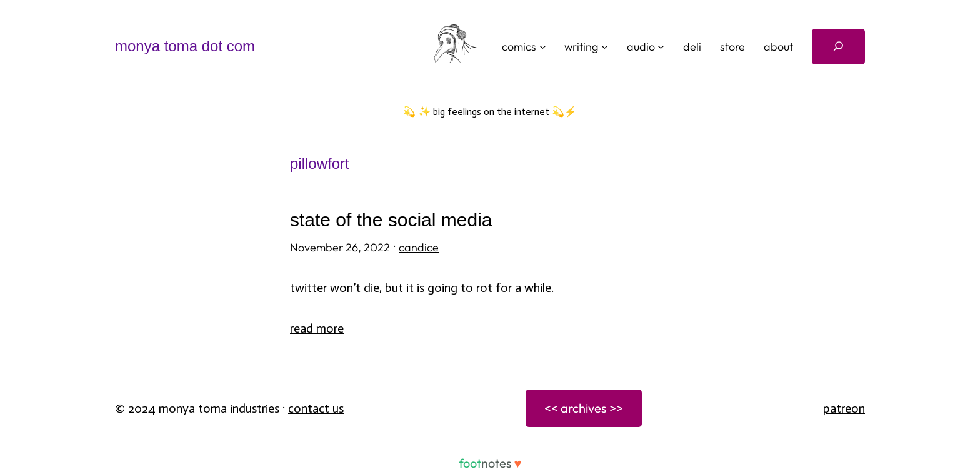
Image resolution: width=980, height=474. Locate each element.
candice (419, 247)
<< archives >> (584, 408)
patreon (844, 408)
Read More (317, 328)
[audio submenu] (661, 47)
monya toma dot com (185, 46)
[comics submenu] (543, 47)
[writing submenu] (605, 47)
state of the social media (391, 220)
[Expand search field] (838, 47)
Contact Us (316, 408)
